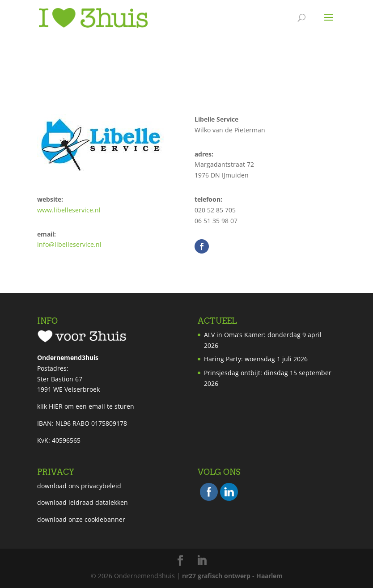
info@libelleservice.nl (69, 244)
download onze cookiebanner (81, 519)
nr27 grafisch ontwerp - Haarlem (232, 576)
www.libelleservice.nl (69, 210)
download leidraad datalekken (83, 502)
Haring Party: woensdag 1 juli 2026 (256, 359)
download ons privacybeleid (79, 486)
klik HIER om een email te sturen (86, 406)
